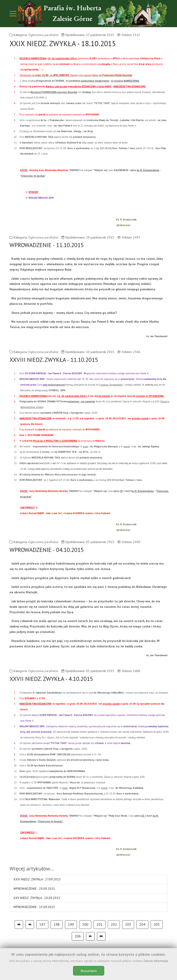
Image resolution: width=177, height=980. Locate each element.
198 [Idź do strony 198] (57, 924)
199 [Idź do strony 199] (71, 924)
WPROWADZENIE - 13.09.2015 (34, 907)
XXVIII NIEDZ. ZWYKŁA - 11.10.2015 (54, 360)
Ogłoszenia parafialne (43, 35)
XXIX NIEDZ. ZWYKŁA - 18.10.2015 (63, 43)
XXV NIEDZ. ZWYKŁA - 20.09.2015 (37, 898)
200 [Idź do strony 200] (85, 924)
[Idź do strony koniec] (101, 936)
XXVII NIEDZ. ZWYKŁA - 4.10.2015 (51, 679)
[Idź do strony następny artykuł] (90, 936)
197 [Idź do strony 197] (42, 924)
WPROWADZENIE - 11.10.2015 (47, 245)
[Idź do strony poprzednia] (30, 925)
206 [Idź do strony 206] (78, 936)
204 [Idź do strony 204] (142, 924)
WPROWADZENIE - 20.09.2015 (34, 889)
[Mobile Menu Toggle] (13, 14)
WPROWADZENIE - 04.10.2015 (47, 550)
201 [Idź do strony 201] (100, 924)
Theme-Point (79, 969)
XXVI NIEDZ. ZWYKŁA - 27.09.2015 (37, 879)
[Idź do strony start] (19, 925)
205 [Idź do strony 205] (157, 924)
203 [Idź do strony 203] (128, 924)
